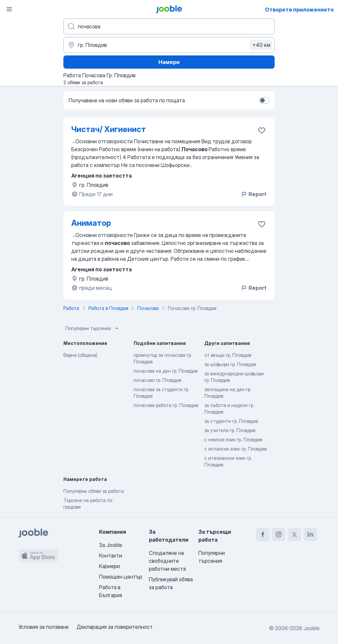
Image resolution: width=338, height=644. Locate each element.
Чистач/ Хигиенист (109, 129)
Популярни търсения (93, 328)
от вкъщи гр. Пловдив (228, 355)
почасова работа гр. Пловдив (166, 405)
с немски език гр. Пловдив (233, 440)
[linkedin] (310, 534)
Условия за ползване (44, 627)
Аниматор (91, 223)
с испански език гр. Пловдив (236, 449)
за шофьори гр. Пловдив (230, 364)
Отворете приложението (299, 10)
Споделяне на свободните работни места (167, 561)
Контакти (111, 556)
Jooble (312, 628)
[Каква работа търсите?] (169, 26)
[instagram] (279, 534)
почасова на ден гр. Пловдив (166, 371)
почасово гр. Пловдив (157, 380)
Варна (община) (80, 355)
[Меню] (9, 9)
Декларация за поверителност (115, 627)
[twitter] (294, 534)
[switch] (264, 100)
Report (253, 194)
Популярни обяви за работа (94, 491)
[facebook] (263, 534)
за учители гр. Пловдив (230, 430)
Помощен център (121, 577)
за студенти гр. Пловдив (231, 421)
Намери (169, 62)
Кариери (109, 566)
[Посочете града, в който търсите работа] (169, 45)
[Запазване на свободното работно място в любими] (262, 130)
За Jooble (111, 545)
